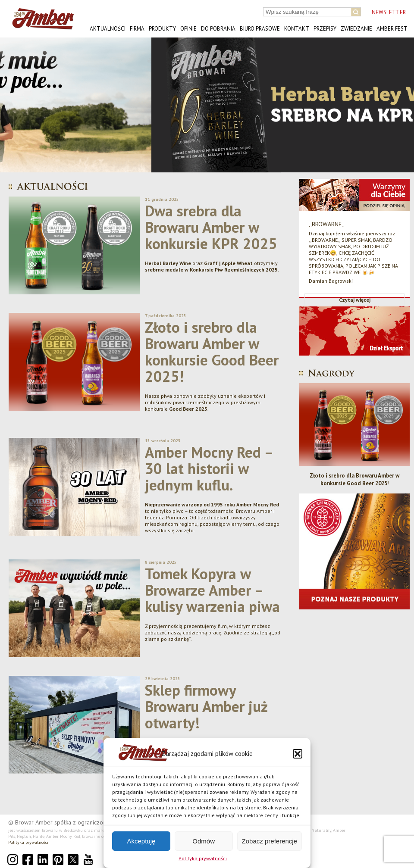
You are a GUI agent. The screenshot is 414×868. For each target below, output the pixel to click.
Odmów (204, 841)
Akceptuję (141, 841)
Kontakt (297, 29)
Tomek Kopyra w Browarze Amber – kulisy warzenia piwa (212, 590)
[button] (298, 754)
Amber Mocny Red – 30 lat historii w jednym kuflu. (209, 468)
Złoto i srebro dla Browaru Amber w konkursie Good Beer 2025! (212, 352)
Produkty (162, 29)
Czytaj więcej (355, 300)
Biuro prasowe (260, 29)
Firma (137, 29)
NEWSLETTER (389, 12)
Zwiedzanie (356, 29)
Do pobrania (218, 29)
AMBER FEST (392, 29)
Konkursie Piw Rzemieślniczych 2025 (234, 270)
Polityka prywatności (203, 858)
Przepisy (325, 29)
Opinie (188, 29)
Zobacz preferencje (270, 841)
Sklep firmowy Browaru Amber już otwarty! (206, 706)
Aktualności (108, 29)
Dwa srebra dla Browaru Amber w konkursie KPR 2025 (211, 227)
